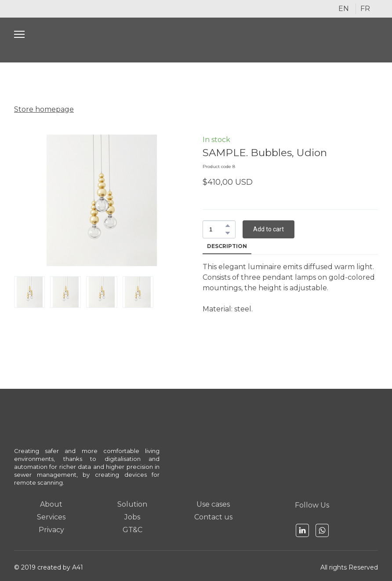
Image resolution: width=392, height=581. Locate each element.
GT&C (132, 530)
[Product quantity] (217, 229)
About (51, 504)
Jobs (132, 517)
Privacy (51, 530)
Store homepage (44, 109)
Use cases (213, 504)
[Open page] (196, 40)
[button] (228, 226)
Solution (132, 504)
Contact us (213, 517)
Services (51, 517)
